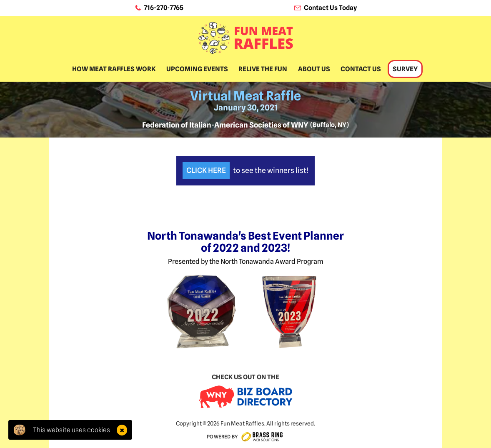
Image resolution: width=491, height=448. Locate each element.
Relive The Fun (263, 69)
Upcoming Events (197, 69)
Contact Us (361, 69)
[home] (246, 38)
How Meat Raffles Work (114, 69)
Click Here (206, 170)
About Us (314, 69)
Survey (405, 69)
